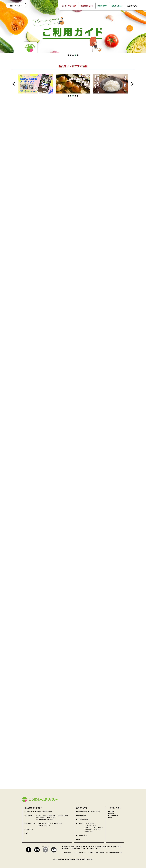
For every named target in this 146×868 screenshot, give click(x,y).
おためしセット (117, 6)
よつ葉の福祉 (67, 853)
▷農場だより (88, 827)
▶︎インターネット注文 (94, 812)
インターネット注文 (69, 6)
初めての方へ (102, 6)
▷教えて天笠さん (98, 827)
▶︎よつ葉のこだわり (30, 823)
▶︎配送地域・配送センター (103, 847)
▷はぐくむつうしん (90, 825)
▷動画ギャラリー (90, 831)
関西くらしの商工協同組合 (96, 853)
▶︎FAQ (26, 833)
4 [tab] (74, 55)
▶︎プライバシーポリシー (94, 849)
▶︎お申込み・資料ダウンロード (44, 812)
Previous (13, 84)
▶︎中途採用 (111, 813)
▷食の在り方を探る (63, 815)
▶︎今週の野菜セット (82, 812)
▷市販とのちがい (57, 823)
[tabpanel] (73, 26)
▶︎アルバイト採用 (113, 815)
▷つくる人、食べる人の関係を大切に (46, 815)
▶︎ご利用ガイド (29, 829)
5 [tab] (76, 55)
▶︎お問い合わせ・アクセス (79, 849)
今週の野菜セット (87, 6)
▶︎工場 (88, 847)
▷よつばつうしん (90, 823)
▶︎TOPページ (66, 847)
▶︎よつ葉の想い (29, 815)
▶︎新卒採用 (111, 812)
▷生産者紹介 (88, 829)
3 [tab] (72, 55)
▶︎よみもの (79, 823)
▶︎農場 (83, 847)
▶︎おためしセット (29, 812)
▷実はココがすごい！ (44, 825)
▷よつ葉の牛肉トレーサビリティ (45, 819)
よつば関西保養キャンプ (114, 853)
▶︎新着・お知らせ (76, 847)
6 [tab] (78, 55)
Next (133, 84)
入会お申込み (132, 6)
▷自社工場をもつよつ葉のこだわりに (46, 817)
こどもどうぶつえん (80, 853)
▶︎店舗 (93, 847)
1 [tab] (68, 55)
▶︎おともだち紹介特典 (82, 819)
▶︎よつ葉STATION (116, 847)
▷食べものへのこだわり (45, 823)
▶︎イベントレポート (82, 835)
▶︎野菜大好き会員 (81, 815)
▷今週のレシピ (97, 829)
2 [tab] (70, 55)
